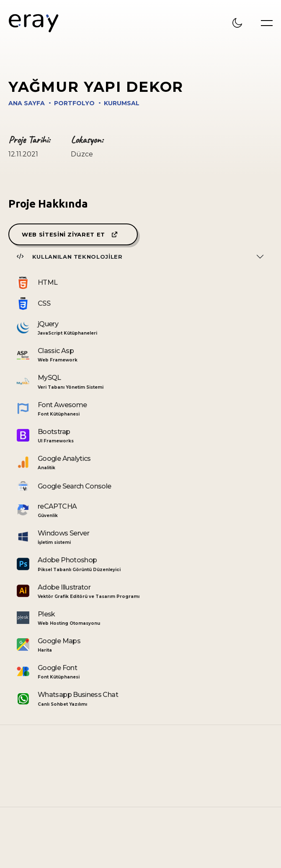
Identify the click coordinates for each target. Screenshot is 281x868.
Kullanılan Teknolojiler (70, 257)
